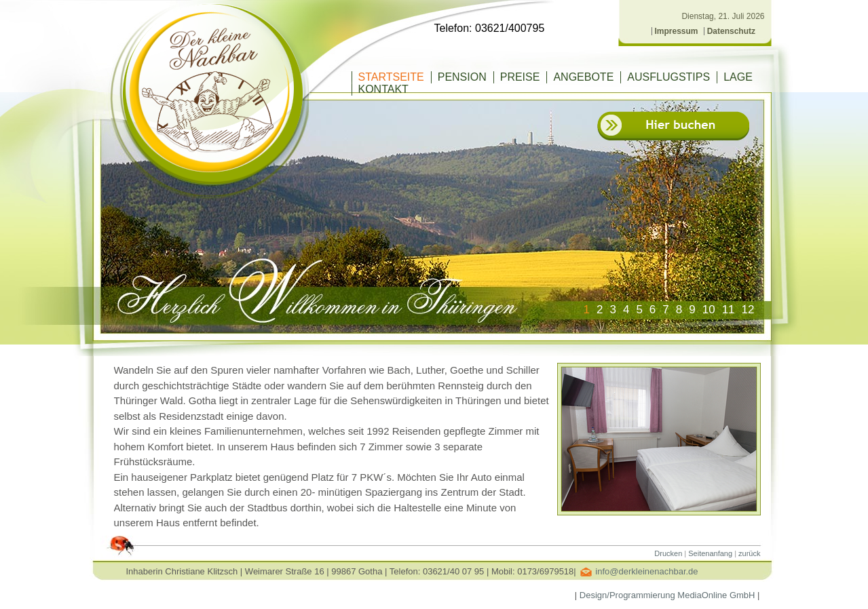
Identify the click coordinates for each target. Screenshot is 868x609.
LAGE (738, 77)
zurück (749, 553)
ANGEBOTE (583, 77)
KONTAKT (383, 89)
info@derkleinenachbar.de (646, 571)
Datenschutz (731, 31)
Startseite (391, 77)
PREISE (520, 77)
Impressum (677, 31)
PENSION (462, 77)
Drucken (668, 553)
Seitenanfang (710, 553)
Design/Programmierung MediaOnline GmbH (667, 595)
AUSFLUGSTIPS (668, 77)
